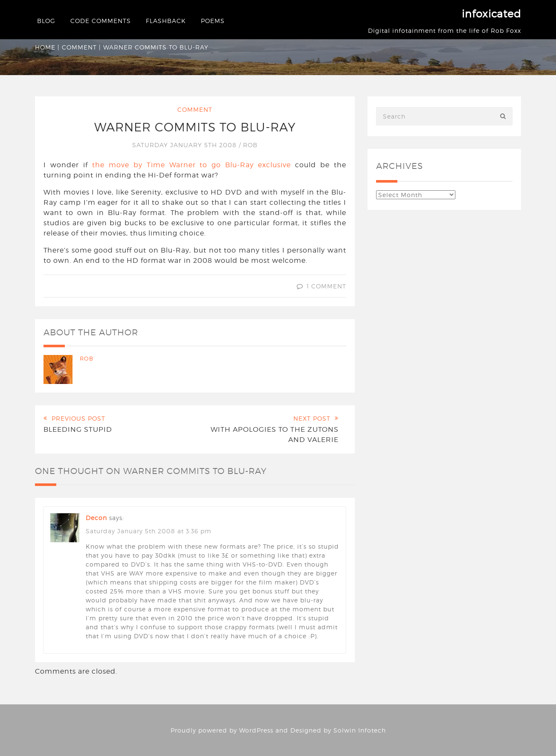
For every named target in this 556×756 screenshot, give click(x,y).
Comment (79, 47)
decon (96, 518)
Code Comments (101, 21)
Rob (250, 145)
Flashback (166, 21)
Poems (213, 21)
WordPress (256, 730)
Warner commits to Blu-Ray (195, 127)
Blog (46, 21)
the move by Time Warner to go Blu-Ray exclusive (191, 165)
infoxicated (491, 14)
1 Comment (326, 286)
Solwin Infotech (360, 730)
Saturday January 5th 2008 (185, 145)
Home (45, 47)
